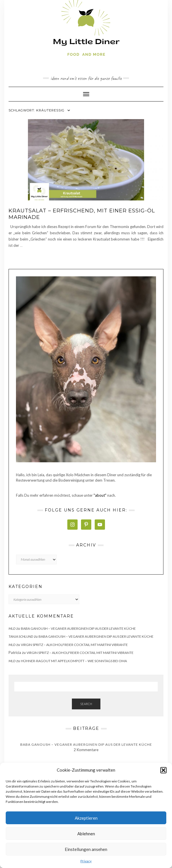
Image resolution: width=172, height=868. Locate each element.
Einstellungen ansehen (86, 849)
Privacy (86, 861)
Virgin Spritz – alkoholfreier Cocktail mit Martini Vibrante (74, 645)
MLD (12, 628)
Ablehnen (86, 834)
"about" (100, 495)
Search (86, 704)
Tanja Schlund (21, 636)
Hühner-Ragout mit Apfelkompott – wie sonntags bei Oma (74, 661)
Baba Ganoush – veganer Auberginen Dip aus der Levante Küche (78, 628)
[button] (163, 770)
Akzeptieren (86, 818)
